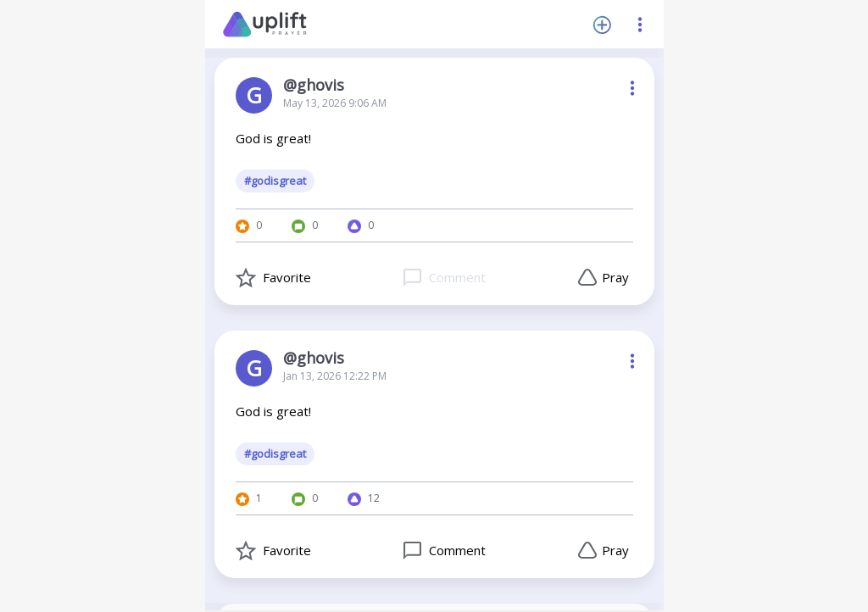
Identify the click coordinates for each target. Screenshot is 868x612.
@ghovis (314, 85)
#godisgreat (275, 181)
